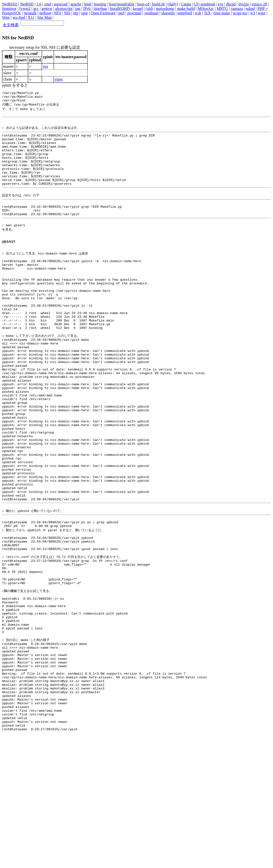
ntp (76, 13)
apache (76, 4)
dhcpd (231, 4)
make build (186, 9)
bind (88, 4)
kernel (138, 9)
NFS (58, 13)
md (48, 4)
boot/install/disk (122, 4)
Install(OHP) (120, 9)
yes (45, 66)
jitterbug (100, 9)
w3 (253, 13)
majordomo (165, 9)
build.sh (158, 4)
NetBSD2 (10, 4)
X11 (31, 17)
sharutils (168, 13)
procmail (134, 13)
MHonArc (206, 9)
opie (84, 13)
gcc (36, 9)
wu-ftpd (19, 17)
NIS (67, 13)
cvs (221, 4)
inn (78, 9)
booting (100, 4)
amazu (237, 9)
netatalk (30, 13)
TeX (207, 13)
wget (261, 13)
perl (122, 13)
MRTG (222, 9)
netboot (45, 13)
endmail (151, 13)
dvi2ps (244, 4)
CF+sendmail (204, 4)
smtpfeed (185, 13)
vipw (59, 79)
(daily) (173, 4)
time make (222, 13)
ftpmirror (9, 9)
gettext (47, 9)
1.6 (39, 4)
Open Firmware (103, 13)
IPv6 (87, 9)
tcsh (198, 13)
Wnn (6, 17)
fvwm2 (25, 9)
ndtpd (250, 9)
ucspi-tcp (240, 13)
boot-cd (143, 4)
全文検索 (11, 25)
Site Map (44, 17)
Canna (186, 4)
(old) (150, 9)
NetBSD (27, 4)
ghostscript (64, 9)
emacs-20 (259, 4)
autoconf (61, 4)
